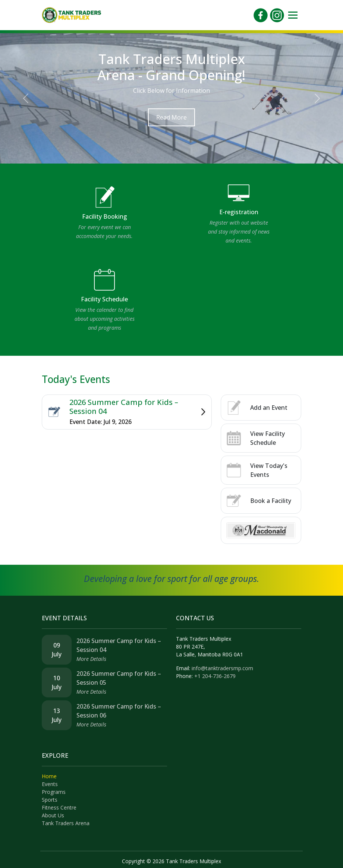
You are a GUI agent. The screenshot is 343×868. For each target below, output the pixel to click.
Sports (50, 800)
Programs (54, 792)
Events (50, 784)
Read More (171, 117)
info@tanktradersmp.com (222, 668)
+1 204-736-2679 (215, 676)
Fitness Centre (59, 807)
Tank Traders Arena (66, 823)
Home (49, 776)
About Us (53, 815)
